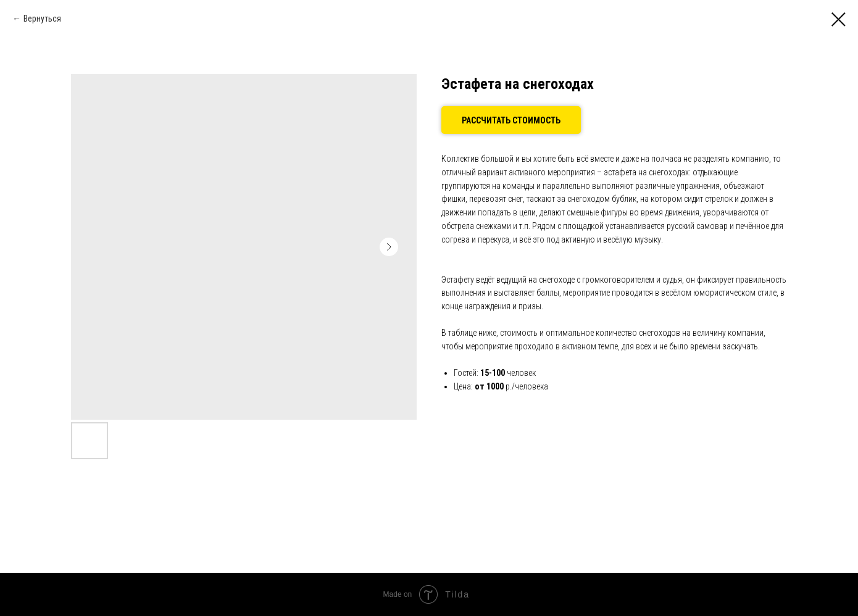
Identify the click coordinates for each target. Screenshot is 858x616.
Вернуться (42, 19)
